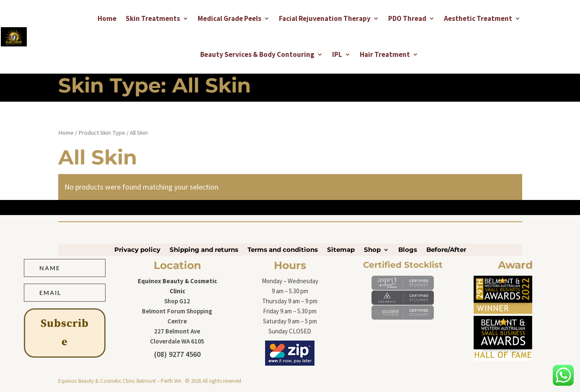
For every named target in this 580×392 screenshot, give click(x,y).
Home (107, 18)
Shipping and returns (204, 250)
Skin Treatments (153, 18)
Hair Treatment (385, 54)
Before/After (446, 250)
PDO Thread (407, 18)
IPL (337, 54)
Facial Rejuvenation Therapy (325, 18)
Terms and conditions (283, 250)
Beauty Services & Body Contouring (257, 54)
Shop (372, 250)
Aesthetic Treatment (478, 18)
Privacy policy (137, 250)
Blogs (408, 250)
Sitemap (341, 250)
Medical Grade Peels (229, 18)
